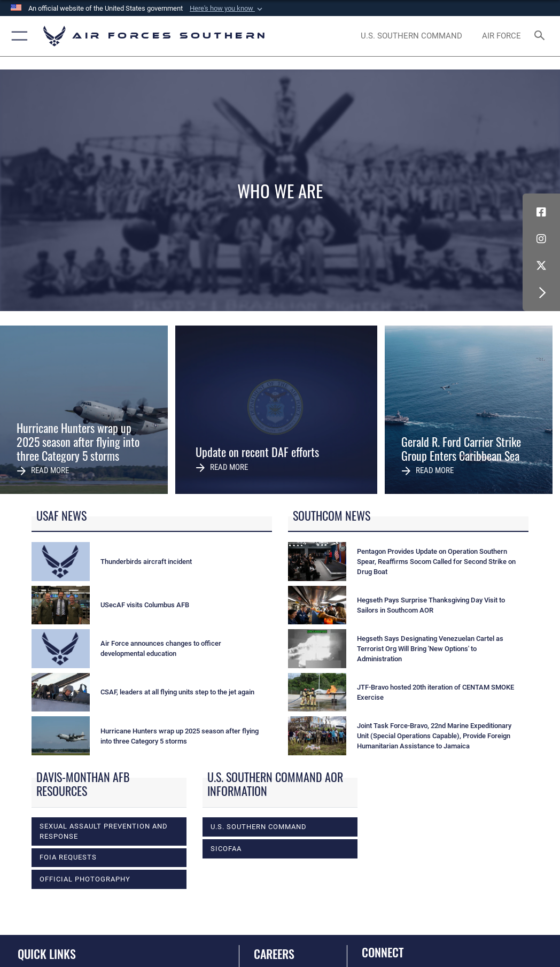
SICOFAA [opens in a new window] (226, 849)
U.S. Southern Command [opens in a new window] (259, 827)
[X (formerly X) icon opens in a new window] (541, 266)
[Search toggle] (542, 36)
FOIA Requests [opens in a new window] (68, 857)
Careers (274, 954)
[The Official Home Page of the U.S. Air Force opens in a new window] (501, 36)
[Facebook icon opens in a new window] (541, 212)
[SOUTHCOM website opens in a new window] (412, 36)
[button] (227, 9)
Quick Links (47, 954)
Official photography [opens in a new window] (85, 879)
